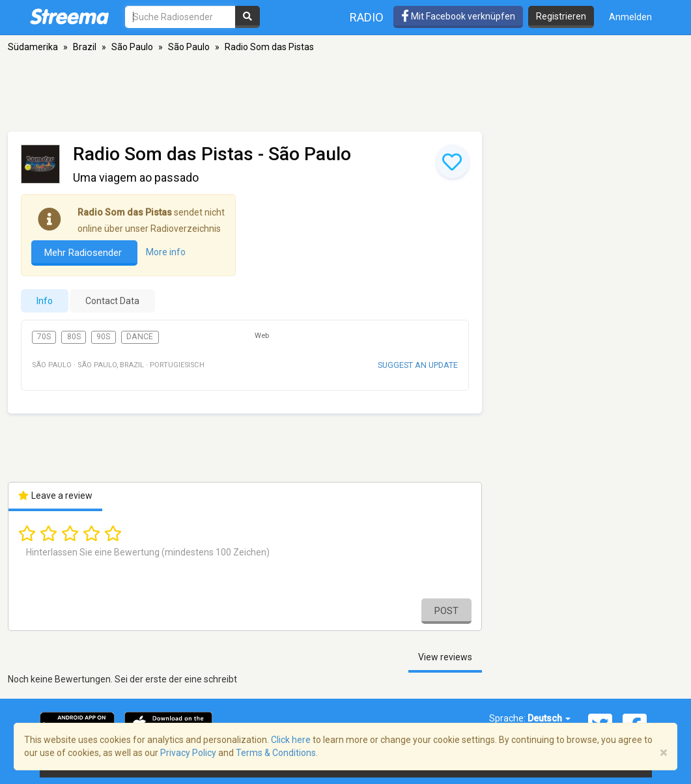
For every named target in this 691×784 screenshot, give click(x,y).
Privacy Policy (188, 753)
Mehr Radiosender (84, 253)
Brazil (85, 47)
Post (446, 611)
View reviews (445, 657)
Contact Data (112, 301)
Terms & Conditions (276, 753)
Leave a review (56, 496)
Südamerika (33, 47)
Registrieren (561, 16)
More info (166, 252)
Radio (367, 17)
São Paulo (132, 47)
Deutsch (549, 718)
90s (103, 337)
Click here (291, 740)
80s (74, 337)
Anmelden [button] (630, 17)
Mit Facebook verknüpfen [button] (458, 16)
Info (45, 301)
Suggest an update (418, 365)
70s (44, 337)
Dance (140, 337)
